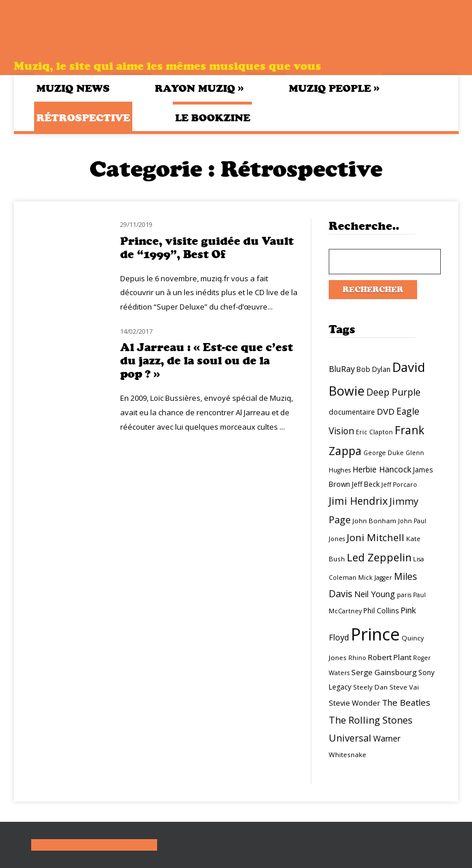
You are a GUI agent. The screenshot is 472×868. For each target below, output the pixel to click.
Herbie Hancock (382, 469)
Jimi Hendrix (358, 501)
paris (404, 595)
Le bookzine (213, 118)
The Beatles (406, 702)
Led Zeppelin (379, 557)
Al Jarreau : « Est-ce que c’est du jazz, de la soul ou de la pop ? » (207, 361)
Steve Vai (404, 687)
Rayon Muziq (199, 88)
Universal (350, 738)
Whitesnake (348, 755)
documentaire (352, 412)
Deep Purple (393, 392)
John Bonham (374, 521)
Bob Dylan (373, 369)
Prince (375, 634)
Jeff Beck (366, 484)
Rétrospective (83, 118)
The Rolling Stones (371, 720)
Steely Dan (370, 687)
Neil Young (375, 594)
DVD (386, 411)
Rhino (357, 658)
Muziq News (73, 88)
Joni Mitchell (376, 537)
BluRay (342, 369)
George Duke (384, 453)
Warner (387, 738)
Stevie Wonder (354, 703)
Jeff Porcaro (399, 485)
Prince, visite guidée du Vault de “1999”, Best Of (207, 248)
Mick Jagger (375, 578)
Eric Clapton (374, 432)
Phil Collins (381, 611)
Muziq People (334, 88)
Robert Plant (390, 657)
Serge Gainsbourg (384, 672)
